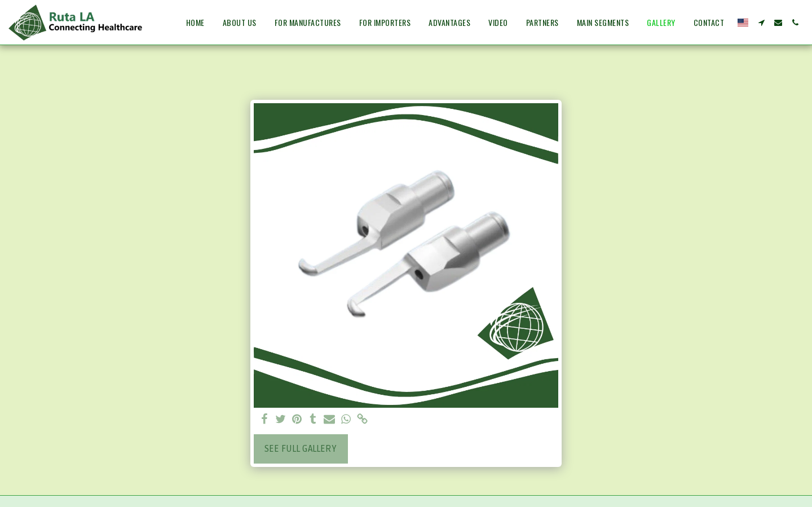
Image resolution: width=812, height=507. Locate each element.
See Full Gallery (301, 449)
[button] (761, 23)
